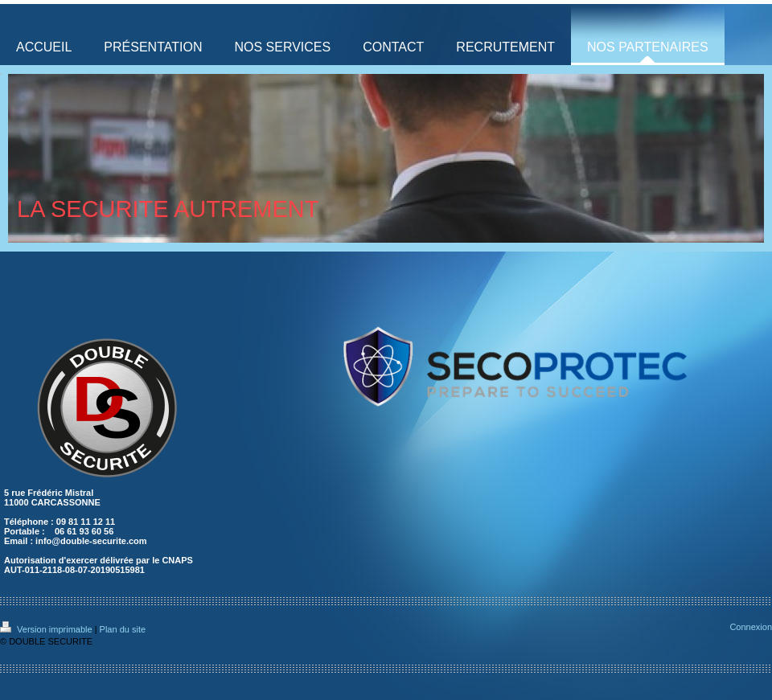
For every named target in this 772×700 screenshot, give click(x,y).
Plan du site (123, 629)
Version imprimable (47, 629)
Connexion (751, 627)
